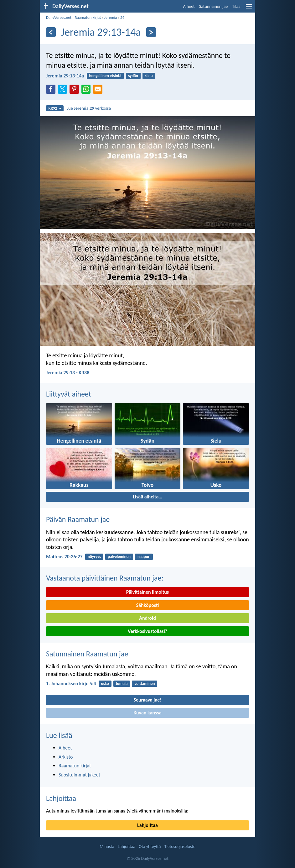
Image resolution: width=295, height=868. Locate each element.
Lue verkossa (89, 108)
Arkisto (66, 757)
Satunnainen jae (214, 6)
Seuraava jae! (147, 700)
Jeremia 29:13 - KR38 (68, 373)
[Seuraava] (151, 32)
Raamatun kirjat (88, 17)
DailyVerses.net (59, 17)
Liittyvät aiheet (69, 394)
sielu (149, 76)
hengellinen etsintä (105, 76)
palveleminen (119, 557)
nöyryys (94, 557)
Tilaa (236, 6)
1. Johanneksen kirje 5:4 (71, 684)
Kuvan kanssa (147, 713)
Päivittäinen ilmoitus (147, 592)
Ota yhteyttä (150, 847)
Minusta (107, 847)
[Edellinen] (51, 32)
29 (122, 17)
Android (147, 618)
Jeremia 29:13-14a (65, 76)
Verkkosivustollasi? (147, 631)
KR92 (55, 108)
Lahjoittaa (61, 798)
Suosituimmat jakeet (79, 775)
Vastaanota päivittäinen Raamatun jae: (105, 578)
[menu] (249, 9)
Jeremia (111, 17)
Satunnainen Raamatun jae (87, 654)
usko (105, 684)
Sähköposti (148, 605)
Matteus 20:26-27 (64, 557)
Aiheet (189, 6)
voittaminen (145, 684)
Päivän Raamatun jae (78, 519)
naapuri (144, 557)
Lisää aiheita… (147, 497)
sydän (133, 76)
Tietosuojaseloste (180, 847)
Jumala (122, 684)
